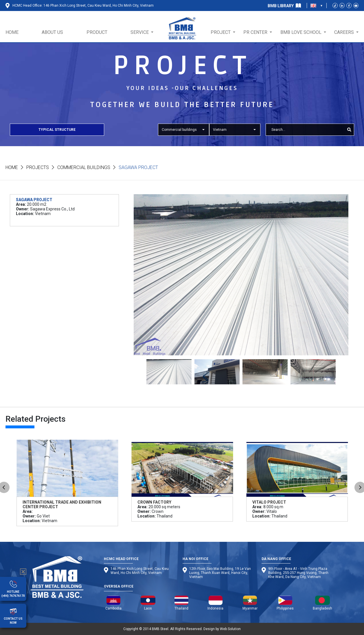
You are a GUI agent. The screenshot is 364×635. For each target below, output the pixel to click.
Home (12, 167)
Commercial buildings (84, 167)
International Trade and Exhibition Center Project (62, 504)
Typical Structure (57, 130)
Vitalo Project (269, 502)
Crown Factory (154, 502)
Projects (38, 167)
